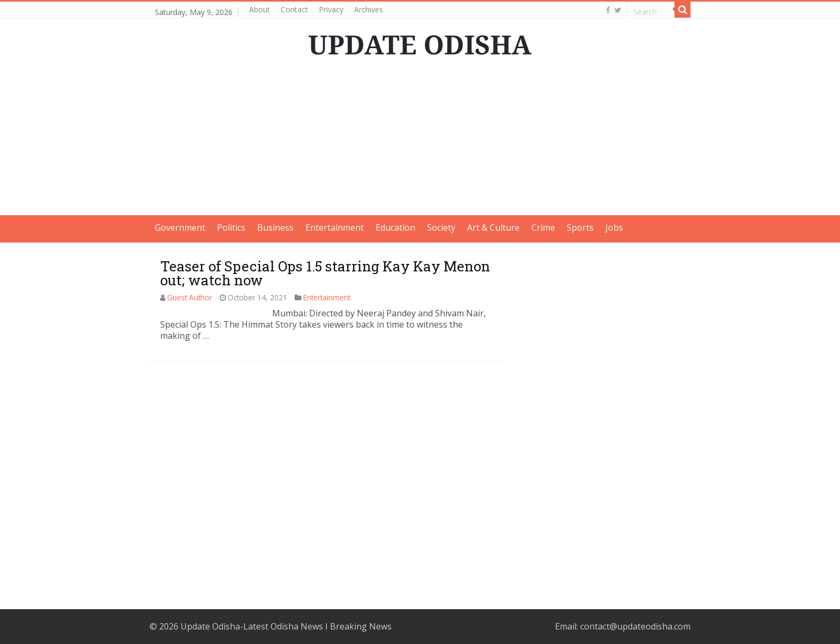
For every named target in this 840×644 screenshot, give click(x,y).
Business (275, 228)
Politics (231, 228)
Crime (543, 228)
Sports (580, 228)
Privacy (331, 9)
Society (441, 228)
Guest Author (190, 297)
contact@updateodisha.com (635, 626)
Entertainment (335, 228)
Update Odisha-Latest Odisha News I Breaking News (286, 626)
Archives (369, 9)
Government (180, 228)
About (260, 9)
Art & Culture (493, 228)
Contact (294, 9)
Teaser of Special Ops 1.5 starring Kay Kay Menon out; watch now (325, 273)
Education (395, 228)
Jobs (614, 228)
